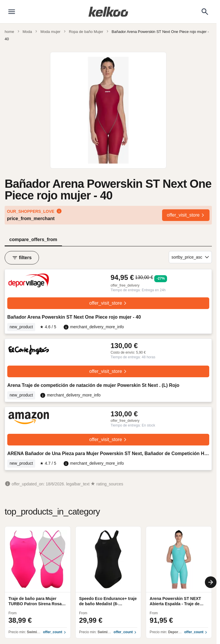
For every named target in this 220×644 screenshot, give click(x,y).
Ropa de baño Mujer (86, 32)
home (9, 32)
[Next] (211, 582)
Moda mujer (50, 32)
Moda (27, 32)
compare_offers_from (33, 239)
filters (22, 258)
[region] (108, 582)
